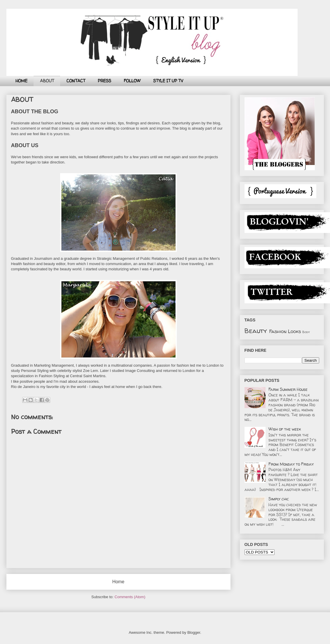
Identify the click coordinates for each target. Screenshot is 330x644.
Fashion (278, 331)
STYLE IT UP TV (168, 81)
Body (306, 332)
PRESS (104, 81)
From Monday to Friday (291, 464)
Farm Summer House (288, 389)
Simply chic (279, 499)
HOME (21, 81)
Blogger (194, 632)
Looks (294, 331)
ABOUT (47, 81)
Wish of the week (285, 429)
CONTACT (76, 81)
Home (118, 582)
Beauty (256, 331)
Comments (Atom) (130, 597)
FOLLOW (132, 81)
